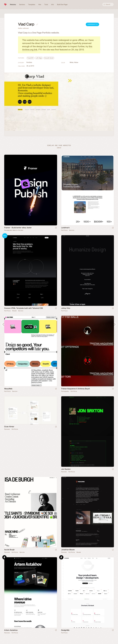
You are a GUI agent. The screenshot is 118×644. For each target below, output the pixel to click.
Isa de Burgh (9, 550)
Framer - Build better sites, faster (18, 228)
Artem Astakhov (11, 630)
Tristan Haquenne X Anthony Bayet (75, 389)
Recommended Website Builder (14, 230)
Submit (59, 148)
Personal (7, 429)
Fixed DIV (30, 58)
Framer (4, 557)
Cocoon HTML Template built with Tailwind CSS (24, 308)
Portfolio (29, 62)
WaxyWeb (8, 389)
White (71, 62)
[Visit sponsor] (56, 228)
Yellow (76, 62)
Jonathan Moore (68, 550)
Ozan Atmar (9, 427)
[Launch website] (113, 228)
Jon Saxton (66, 469)
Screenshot (92, 24)
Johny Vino (66, 308)
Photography (65, 391)
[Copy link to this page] (37, 24)
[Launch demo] (56, 308)
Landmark (65, 228)
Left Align (39, 58)
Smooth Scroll (49, 58)
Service (72, 230)
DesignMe (65, 630)
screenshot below (63, 43)
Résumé (14, 311)
